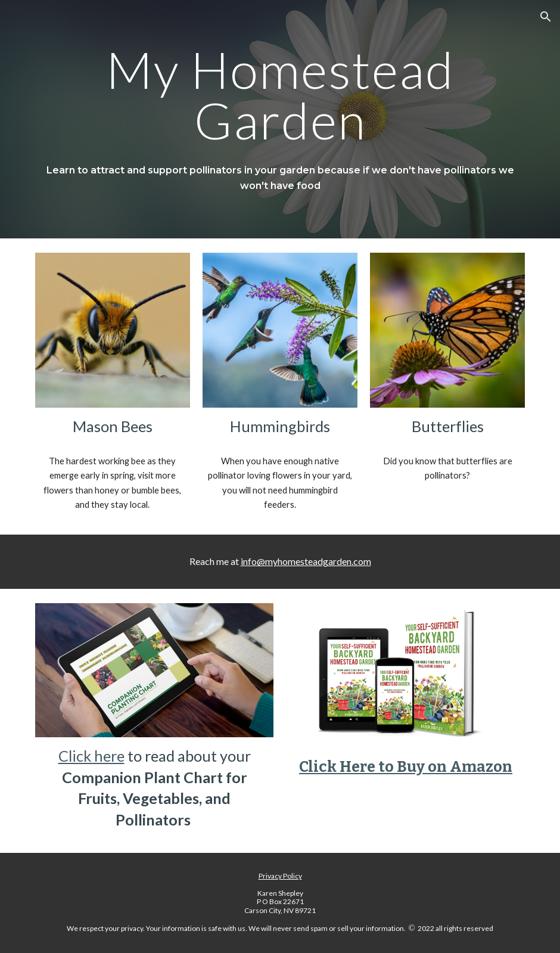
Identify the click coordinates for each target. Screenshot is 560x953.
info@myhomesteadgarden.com (306, 561)
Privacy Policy (280, 876)
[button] (546, 17)
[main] (280, 95)
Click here (91, 756)
